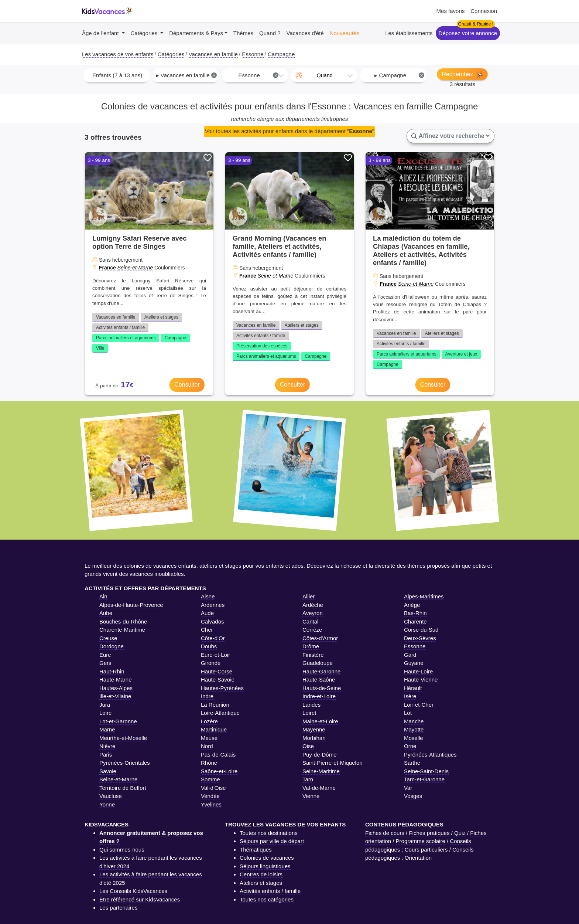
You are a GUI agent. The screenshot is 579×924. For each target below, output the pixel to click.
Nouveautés (345, 33)
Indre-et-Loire (319, 696)
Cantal (310, 621)
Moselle (414, 738)
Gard (410, 655)
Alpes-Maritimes (424, 596)
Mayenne (314, 729)
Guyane (414, 663)
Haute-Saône (319, 680)
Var (408, 788)
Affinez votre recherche (450, 136)
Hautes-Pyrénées (222, 688)
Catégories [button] (145, 33)
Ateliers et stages (161, 317)
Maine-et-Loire (320, 721)
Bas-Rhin (415, 613)
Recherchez (462, 74)
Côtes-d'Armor (320, 638)
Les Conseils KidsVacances (133, 891)
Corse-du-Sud (421, 630)
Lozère (209, 721)
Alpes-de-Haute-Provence (131, 605)
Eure (105, 655)
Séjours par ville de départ (272, 841)
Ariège (412, 605)
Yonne (107, 804)
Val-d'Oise (213, 788)
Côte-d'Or (213, 638)
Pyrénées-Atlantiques (430, 755)
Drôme (311, 646)
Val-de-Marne (319, 788)
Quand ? (270, 33)
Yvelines (211, 804)
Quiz (460, 833)
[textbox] (324, 75)
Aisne (208, 596)
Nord (207, 746)
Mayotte (414, 729)
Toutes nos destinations (269, 833)
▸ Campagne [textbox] (399, 75)
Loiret (309, 713)
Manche (414, 721)
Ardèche (313, 605)
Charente (415, 621)
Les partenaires (118, 908)
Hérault (413, 688)
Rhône (209, 763)
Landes (311, 705)
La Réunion (215, 705)
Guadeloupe (318, 663)
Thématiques (256, 850)
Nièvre (107, 746)
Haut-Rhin (112, 671)
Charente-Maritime (122, 630)
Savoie (108, 771)
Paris (106, 755)
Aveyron (313, 613)
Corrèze (312, 630)
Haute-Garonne (321, 671)
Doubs (209, 646)
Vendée (210, 796)
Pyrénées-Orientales (125, 763)
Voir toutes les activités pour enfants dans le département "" (289, 131)
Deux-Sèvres (420, 638)
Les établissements (409, 33)
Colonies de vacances (267, 858)
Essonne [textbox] (258, 75)
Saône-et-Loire (219, 771)
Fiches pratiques (429, 833)
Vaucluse (111, 796)
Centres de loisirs (261, 874)
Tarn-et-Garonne (424, 779)
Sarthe (412, 763)
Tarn (308, 779)
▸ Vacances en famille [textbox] (187, 75)
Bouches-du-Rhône (123, 621)
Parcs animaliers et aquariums (126, 338)
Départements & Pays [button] (196, 33)
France (107, 268)
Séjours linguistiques (265, 866)
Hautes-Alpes (116, 688)
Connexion (484, 11)
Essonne (415, 646)
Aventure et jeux (461, 354)
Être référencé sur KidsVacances (140, 899)
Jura (105, 705)
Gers (105, 663)
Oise (308, 746)
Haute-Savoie (218, 680)
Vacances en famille (116, 317)
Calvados (213, 621)
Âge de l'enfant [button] (101, 33)
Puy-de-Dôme (320, 755)
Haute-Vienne (421, 680)
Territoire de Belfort (123, 788)
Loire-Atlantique (220, 713)
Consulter (187, 385)
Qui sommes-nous (122, 850)
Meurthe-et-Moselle (123, 738)
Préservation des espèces (262, 346)
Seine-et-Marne (135, 268)
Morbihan (314, 738)
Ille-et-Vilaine (115, 696)
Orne (410, 746)
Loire (105, 713)
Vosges (413, 796)
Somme (210, 779)
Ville (100, 348)
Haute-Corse (217, 671)
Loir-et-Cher (419, 705)
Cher (207, 630)
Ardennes (213, 605)
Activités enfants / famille (120, 327)
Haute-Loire (418, 671)
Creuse (108, 638)
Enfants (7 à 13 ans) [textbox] (117, 75)
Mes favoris (451, 11)
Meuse (209, 738)
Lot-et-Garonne (118, 721)
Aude (207, 613)
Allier (309, 596)
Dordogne (112, 646)
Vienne (311, 796)
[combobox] (117, 75)
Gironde (211, 663)
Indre (207, 696)
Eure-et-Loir (215, 655)
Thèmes (243, 33)
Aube (106, 613)
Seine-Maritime (321, 771)
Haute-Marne (116, 680)
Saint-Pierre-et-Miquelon (333, 763)
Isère (410, 696)
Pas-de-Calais (218, 755)
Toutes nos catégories (267, 899)
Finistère (313, 655)
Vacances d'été (305, 33)
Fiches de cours (385, 833)
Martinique (214, 729)
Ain (103, 596)
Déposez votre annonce (468, 33)
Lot (408, 713)
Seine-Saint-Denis (426, 771)
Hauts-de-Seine (322, 688)
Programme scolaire (421, 841)
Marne (107, 729)
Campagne (176, 338)
